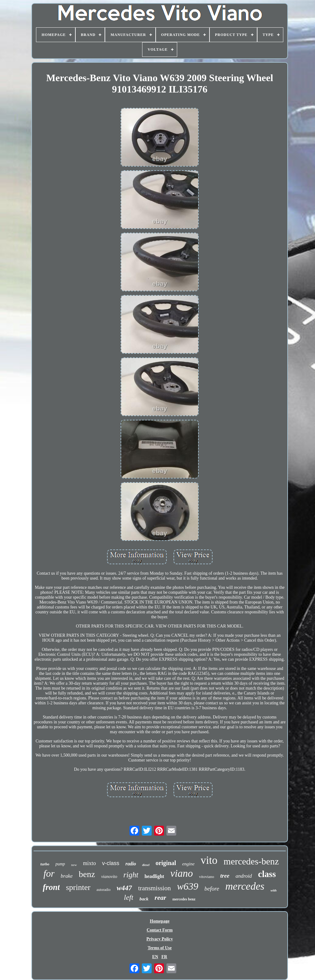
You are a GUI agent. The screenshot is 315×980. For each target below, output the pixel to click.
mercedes (245, 886)
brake (67, 876)
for (49, 874)
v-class (111, 863)
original (166, 863)
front (51, 887)
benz (87, 874)
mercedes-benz (251, 861)
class (267, 874)
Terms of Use (160, 948)
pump (60, 864)
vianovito (109, 877)
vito (209, 860)
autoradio (104, 890)
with (274, 890)
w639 (187, 886)
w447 (124, 888)
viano (182, 873)
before (212, 889)
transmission (154, 888)
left (129, 897)
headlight (154, 876)
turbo (45, 864)
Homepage (160, 921)
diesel (146, 865)
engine (188, 864)
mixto (90, 863)
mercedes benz (184, 899)
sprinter (78, 887)
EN (155, 957)
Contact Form (160, 930)
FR (164, 957)
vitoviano (207, 877)
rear (161, 897)
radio (131, 864)
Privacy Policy (160, 939)
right (131, 875)
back (144, 899)
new (74, 865)
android (244, 876)
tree (225, 876)
